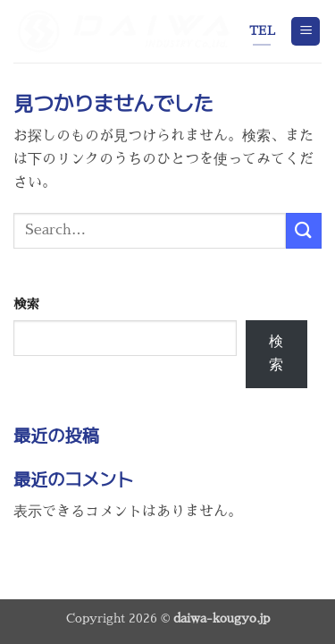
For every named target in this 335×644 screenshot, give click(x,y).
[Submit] (304, 230)
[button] (306, 32)
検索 (26, 304)
